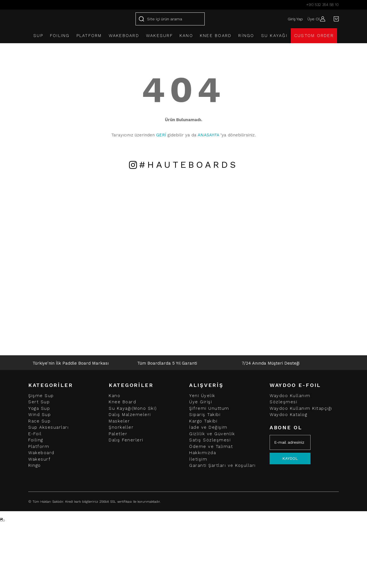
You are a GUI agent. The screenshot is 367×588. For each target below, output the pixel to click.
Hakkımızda (203, 453)
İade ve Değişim (208, 427)
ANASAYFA (208, 135)
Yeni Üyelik (202, 396)
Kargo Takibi (203, 421)
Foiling (36, 440)
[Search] (170, 19)
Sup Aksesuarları (48, 427)
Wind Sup (40, 415)
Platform (39, 447)
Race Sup (39, 421)
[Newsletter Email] (290, 442)
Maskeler (119, 421)
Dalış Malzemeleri (130, 415)
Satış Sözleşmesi (210, 440)
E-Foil (35, 434)
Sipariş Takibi (205, 415)
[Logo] (63, 19)
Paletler (118, 434)
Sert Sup (39, 402)
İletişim (198, 459)
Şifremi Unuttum (209, 408)
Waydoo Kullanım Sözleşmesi (290, 399)
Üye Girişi (201, 402)
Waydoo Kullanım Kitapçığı (301, 408)
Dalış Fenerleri (126, 440)
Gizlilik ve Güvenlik (212, 434)
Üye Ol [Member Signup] (311, 19)
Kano (114, 396)
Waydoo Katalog (288, 415)
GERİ (161, 135)
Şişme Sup (41, 396)
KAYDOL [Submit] (290, 458)
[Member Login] (321, 19)
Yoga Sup (39, 408)
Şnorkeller (121, 427)
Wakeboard (41, 453)
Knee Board (122, 402)
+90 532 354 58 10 (322, 5)
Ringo (35, 465)
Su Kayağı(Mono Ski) (133, 408)
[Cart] (335, 19)
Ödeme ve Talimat (211, 447)
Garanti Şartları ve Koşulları (222, 465)
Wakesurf (39, 459)
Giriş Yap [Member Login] (293, 19)
